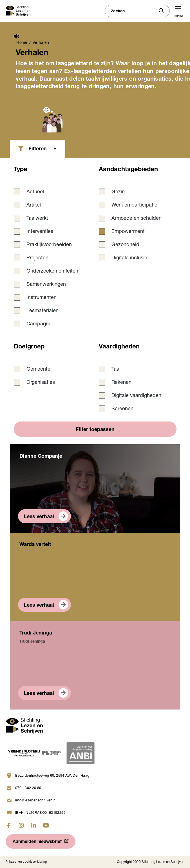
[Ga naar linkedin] (34, 826)
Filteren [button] (38, 149)
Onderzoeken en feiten (52, 271)
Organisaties (41, 383)
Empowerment (128, 232)
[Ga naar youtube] (46, 826)
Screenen (122, 409)
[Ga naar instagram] (21, 826)
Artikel (34, 205)
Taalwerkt (37, 219)
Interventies (40, 232)
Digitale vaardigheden (136, 396)
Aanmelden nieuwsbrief (37, 842)
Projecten (37, 258)
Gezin (118, 192)
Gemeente (38, 370)
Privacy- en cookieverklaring (26, 862)
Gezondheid (125, 245)
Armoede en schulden (137, 219)
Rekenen (121, 383)
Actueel (35, 192)
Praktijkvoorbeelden (49, 245)
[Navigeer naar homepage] (24, 726)
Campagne (39, 324)
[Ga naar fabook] (9, 826)
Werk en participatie (134, 205)
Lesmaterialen (43, 311)
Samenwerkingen (46, 285)
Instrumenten (42, 298)
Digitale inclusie (129, 258)
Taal (116, 370)
